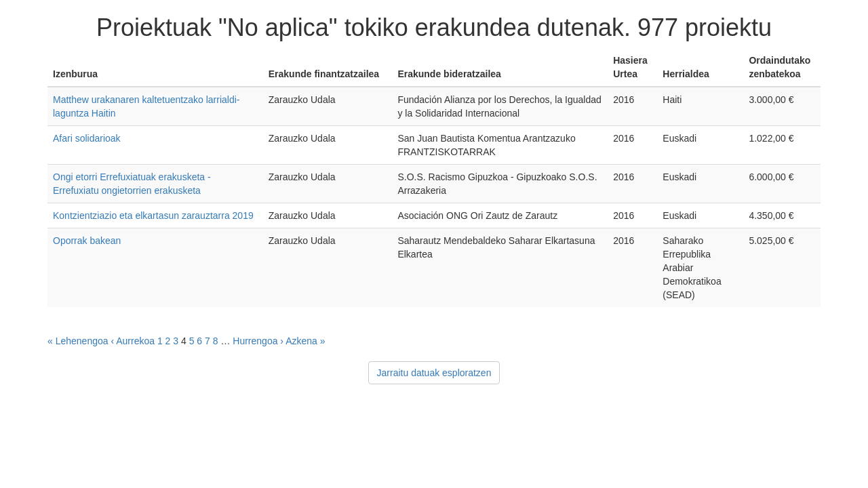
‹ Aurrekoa (133, 341)
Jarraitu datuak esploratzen (434, 373)
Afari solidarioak (87, 138)
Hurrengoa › (258, 341)
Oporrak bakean (87, 241)
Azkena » (305, 341)
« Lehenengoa (78, 341)
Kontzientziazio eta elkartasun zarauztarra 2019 (153, 216)
